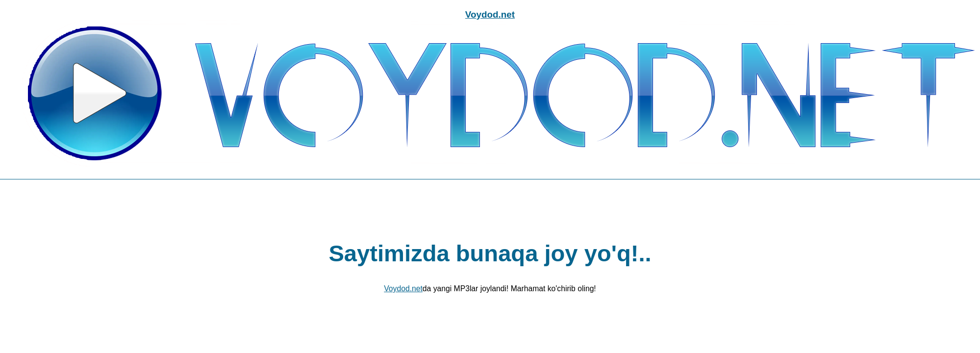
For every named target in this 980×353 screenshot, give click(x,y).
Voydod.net (490, 14)
